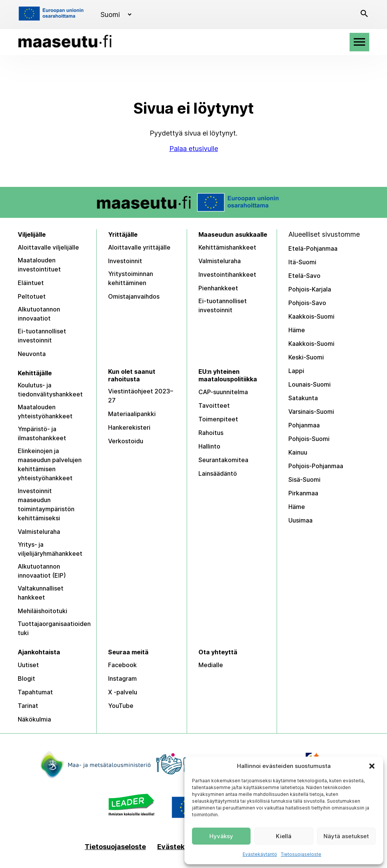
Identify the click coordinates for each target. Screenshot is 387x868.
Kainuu (298, 452)
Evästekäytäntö (260, 854)
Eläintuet (31, 283)
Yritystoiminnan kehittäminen (131, 278)
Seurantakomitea (223, 460)
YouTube (121, 706)
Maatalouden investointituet (39, 265)
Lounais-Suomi (310, 384)
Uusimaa (300, 520)
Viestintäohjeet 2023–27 (141, 396)
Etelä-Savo (304, 276)
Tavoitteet (214, 405)
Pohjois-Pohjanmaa (316, 466)
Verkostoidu (126, 441)
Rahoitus (211, 433)
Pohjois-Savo (307, 303)
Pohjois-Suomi (309, 439)
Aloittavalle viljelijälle (48, 247)
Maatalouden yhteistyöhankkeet (45, 412)
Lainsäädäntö (218, 473)
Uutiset (28, 665)
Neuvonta (32, 354)
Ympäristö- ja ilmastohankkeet (42, 433)
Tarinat (28, 706)
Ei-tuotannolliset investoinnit (42, 336)
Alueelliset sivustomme (324, 234)
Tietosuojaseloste (301, 854)
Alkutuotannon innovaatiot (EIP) (42, 571)
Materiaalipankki (132, 414)
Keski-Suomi (306, 357)
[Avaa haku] (364, 15)
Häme (297, 330)
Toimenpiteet (218, 419)
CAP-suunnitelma (223, 392)
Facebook (122, 665)
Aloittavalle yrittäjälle (139, 247)
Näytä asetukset (346, 836)
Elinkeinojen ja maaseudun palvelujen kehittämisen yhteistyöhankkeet (50, 464)
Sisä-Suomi (304, 479)
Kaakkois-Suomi (311, 316)
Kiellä (284, 836)
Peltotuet (32, 296)
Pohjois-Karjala (310, 289)
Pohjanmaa (304, 425)
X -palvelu (123, 692)
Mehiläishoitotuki (43, 611)
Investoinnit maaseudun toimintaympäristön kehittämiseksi (46, 504)
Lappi (296, 371)
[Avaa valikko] (359, 42)
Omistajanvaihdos (134, 296)
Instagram (122, 678)
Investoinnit (125, 261)
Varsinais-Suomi (311, 412)
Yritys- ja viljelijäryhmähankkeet (50, 549)
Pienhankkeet (218, 288)
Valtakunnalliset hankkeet (41, 593)
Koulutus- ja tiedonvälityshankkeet (50, 390)
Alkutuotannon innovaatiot (39, 314)
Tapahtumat (35, 692)
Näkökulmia (34, 719)
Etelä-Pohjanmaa (313, 248)
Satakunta (303, 398)
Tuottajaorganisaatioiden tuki (54, 628)
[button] (372, 766)
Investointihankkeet (227, 274)
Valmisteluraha (220, 261)
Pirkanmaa (303, 493)
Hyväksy (221, 836)
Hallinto (209, 446)
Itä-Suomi (302, 262)
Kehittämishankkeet (227, 247)
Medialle (211, 665)
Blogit (26, 678)
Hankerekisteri (129, 427)
